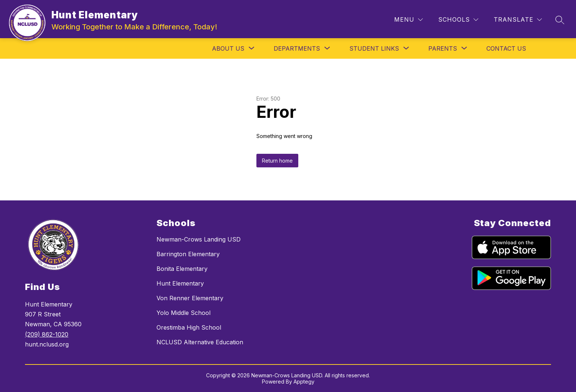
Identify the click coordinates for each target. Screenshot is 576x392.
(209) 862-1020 (47, 334)
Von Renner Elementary (190, 298)
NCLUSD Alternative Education (200, 342)
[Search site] (560, 20)
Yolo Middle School (183, 313)
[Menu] (408, 20)
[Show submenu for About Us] (228, 48)
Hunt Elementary (180, 283)
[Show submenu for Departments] (297, 48)
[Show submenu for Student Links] (374, 48)
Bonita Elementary (182, 269)
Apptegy (304, 382)
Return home (277, 161)
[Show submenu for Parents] (443, 48)
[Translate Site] (518, 20)
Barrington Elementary (188, 254)
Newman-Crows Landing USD (199, 239)
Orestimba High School (189, 327)
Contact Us (506, 48)
